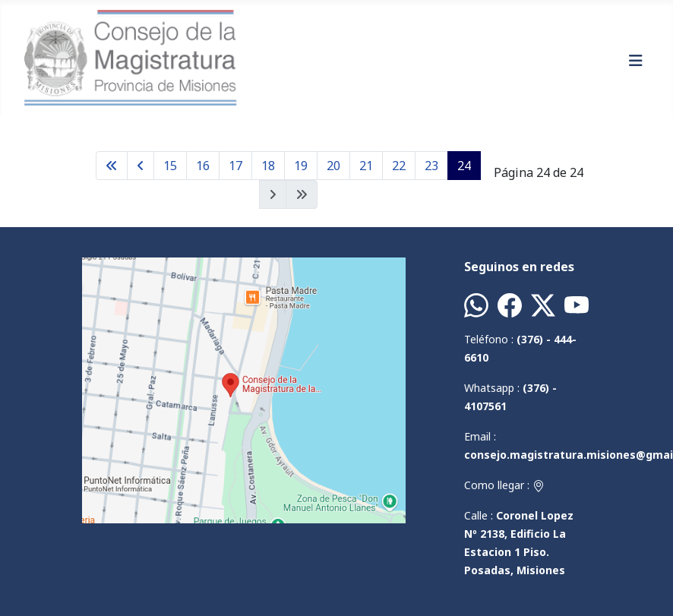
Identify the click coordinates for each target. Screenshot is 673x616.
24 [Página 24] (464, 166)
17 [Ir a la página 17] (235, 166)
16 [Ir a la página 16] (203, 166)
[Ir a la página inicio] (112, 166)
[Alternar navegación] (636, 61)
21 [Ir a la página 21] (366, 166)
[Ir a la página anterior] (141, 166)
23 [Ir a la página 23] (431, 166)
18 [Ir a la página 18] (268, 166)
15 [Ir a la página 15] (170, 166)
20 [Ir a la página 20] (333, 166)
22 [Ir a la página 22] (399, 166)
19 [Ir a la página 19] (301, 166)
